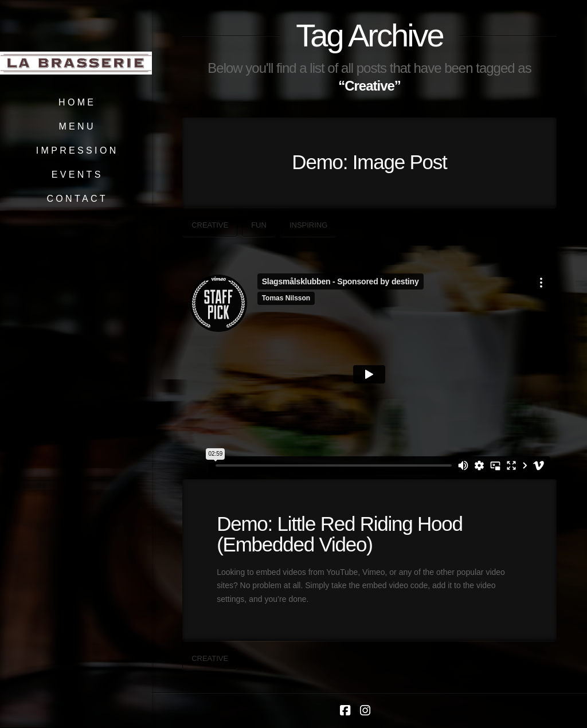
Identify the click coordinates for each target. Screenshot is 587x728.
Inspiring (308, 225)
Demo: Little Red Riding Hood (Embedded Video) (340, 534)
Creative (210, 225)
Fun (259, 225)
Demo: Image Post (369, 162)
